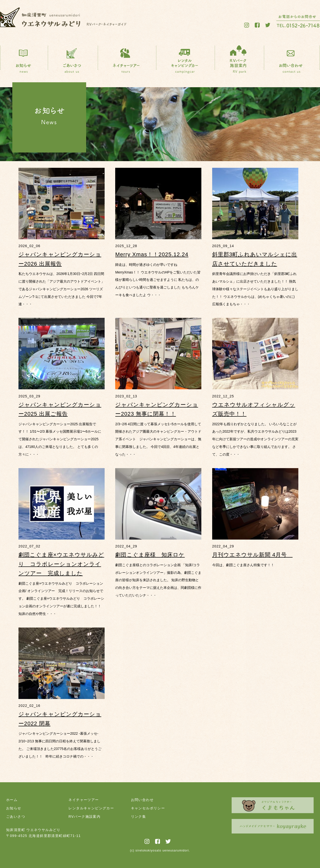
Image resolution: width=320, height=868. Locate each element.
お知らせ (14, 808)
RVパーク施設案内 (84, 817)
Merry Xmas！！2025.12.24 (152, 254)
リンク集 (139, 817)
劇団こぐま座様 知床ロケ (150, 555)
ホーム (12, 800)
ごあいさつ (16, 817)
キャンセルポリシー (148, 808)
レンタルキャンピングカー (91, 808)
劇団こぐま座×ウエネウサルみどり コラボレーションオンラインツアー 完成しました (61, 564)
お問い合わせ (142, 800)
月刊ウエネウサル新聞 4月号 (252, 555)
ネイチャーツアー (84, 800)
